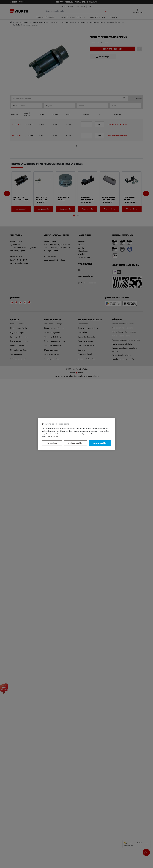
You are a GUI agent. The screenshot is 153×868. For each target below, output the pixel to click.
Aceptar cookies (100, 443)
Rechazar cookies (75, 443)
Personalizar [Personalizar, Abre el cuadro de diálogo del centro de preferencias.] (52, 443)
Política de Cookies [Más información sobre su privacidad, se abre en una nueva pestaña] (53, 436)
